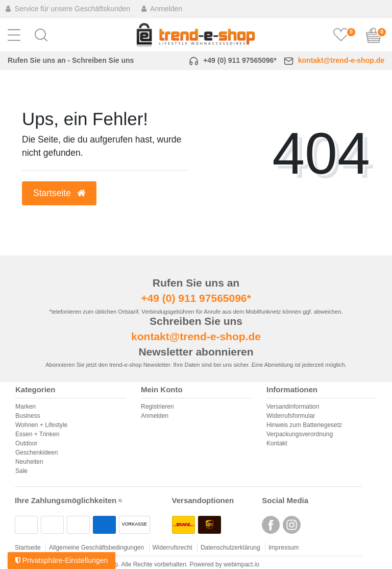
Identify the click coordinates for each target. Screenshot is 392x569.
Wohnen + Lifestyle (41, 425)
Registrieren (157, 407)
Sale (21, 471)
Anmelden (155, 416)
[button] (41, 35)
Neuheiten (29, 462)
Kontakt (277, 443)
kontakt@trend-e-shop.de (341, 60)
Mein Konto (162, 390)
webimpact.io (241, 564)
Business (28, 416)
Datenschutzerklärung (230, 548)
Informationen (292, 390)
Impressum (284, 548)
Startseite (28, 548)
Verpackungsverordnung (300, 434)
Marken (26, 407)
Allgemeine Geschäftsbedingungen (96, 548)
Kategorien (35, 390)
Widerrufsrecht (173, 548)
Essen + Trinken (37, 434)
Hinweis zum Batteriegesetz (304, 425)
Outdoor (26, 443)
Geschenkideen (36, 453)
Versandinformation (293, 407)
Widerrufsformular (291, 416)
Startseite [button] (59, 193)
